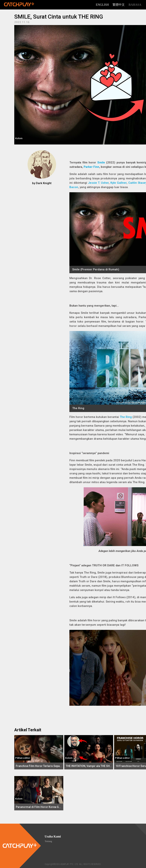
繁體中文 (119, 5)
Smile (101, 162)
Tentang (48, 841)
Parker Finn (91, 167)
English (102, 5)
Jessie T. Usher (98, 183)
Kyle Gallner (119, 183)
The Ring (126, 417)
